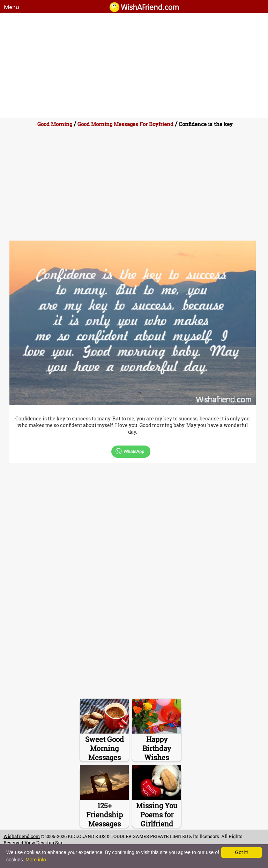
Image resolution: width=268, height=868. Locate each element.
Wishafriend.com (22, 836)
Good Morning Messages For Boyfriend (125, 124)
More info (36, 860)
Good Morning (55, 124)
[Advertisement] (134, 65)
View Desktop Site (44, 843)
